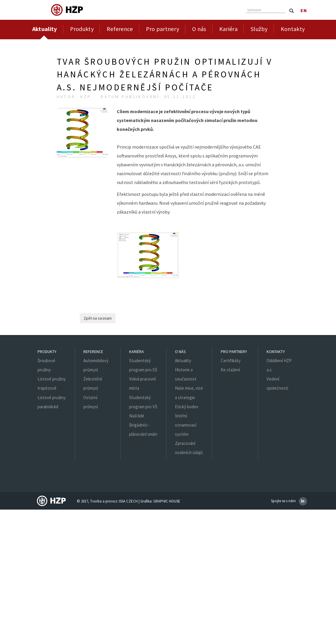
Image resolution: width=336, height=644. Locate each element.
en (304, 10)
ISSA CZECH (128, 501)
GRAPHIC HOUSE (167, 501)
